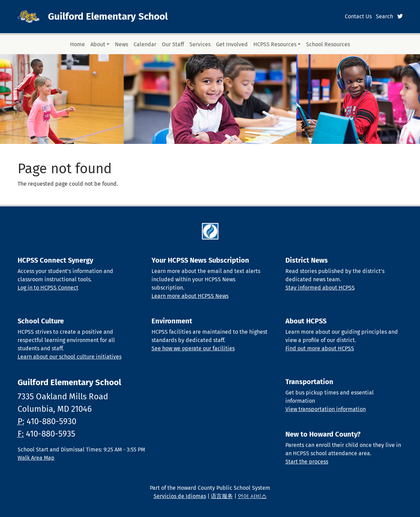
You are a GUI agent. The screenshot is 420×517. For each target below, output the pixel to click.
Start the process (307, 462)
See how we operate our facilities (193, 348)
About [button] (98, 44)
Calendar (145, 44)
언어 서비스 (252, 496)
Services (200, 44)
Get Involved (232, 44)
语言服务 (222, 496)
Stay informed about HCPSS (320, 288)
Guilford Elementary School (108, 16)
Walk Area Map (36, 458)
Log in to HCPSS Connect (48, 288)
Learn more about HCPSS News (190, 296)
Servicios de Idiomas (180, 496)
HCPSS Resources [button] (275, 44)
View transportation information (326, 409)
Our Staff (173, 44)
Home (77, 44)
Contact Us (358, 16)
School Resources (328, 44)
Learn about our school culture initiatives (70, 357)
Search (384, 16)
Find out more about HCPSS (320, 348)
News (121, 44)
